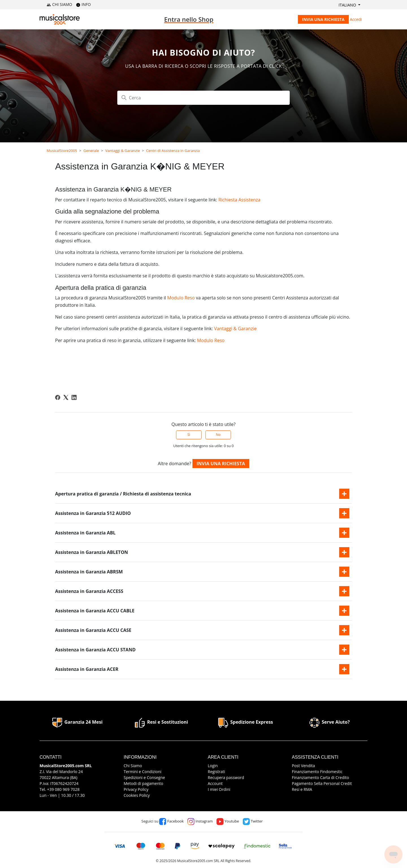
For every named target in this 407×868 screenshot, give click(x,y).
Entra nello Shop (189, 19)
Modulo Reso (181, 298)
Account (215, 783)
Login (213, 766)
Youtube (228, 821)
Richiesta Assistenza (240, 200)
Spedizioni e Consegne (144, 777)
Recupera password (226, 777)
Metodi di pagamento (144, 783)
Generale (91, 151)
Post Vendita (304, 766)
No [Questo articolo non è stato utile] (218, 435)
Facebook (171, 821)
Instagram (200, 821)
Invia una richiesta (323, 19)
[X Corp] (66, 397)
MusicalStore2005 (62, 151)
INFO (83, 4)
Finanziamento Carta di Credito (321, 777)
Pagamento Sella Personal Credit (322, 783)
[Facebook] (58, 397)
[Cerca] (203, 98)
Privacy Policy (136, 789)
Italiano (348, 5)
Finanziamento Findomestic (317, 772)
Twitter (253, 821)
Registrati (216, 772)
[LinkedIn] (74, 397)
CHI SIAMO (59, 4)
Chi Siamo (133, 766)
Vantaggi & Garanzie (122, 151)
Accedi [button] (356, 19)
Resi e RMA (302, 789)
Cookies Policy (137, 795)
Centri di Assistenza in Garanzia (173, 151)
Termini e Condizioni (143, 772)
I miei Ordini (219, 789)
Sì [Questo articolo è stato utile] (189, 435)
